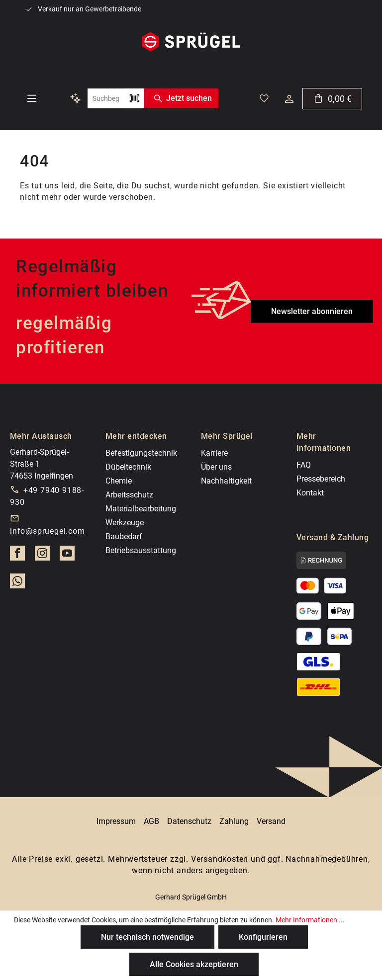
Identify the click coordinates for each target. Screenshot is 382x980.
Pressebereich (321, 479)
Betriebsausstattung (141, 550)
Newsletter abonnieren (312, 311)
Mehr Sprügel (227, 436)
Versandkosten (220, 859)
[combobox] (106, 98)
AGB (151, 821)
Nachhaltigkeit (226, 481)
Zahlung (234, 821)
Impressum (116, 821)
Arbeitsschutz (129, 495)
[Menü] (32, 98)
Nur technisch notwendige (147, 937)
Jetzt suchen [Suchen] (181, 98)
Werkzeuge (125, 523)
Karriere (214, 453)
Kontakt (310, 493)
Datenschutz (189, 821)
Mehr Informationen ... (310, 920)
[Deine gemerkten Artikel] (264, 98)
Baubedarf (124, 536)
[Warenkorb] (332, 99)
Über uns (216, 467)
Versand (271, 821)
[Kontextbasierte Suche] (76, 98)
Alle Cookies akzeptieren (194, 964)
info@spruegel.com (48, 531)
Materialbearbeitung (141, 509)
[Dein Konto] (289, 99)
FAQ (304, 465)
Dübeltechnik (128, 467)
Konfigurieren (263, 937)
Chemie (119, 481)
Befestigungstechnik (141, 453)
